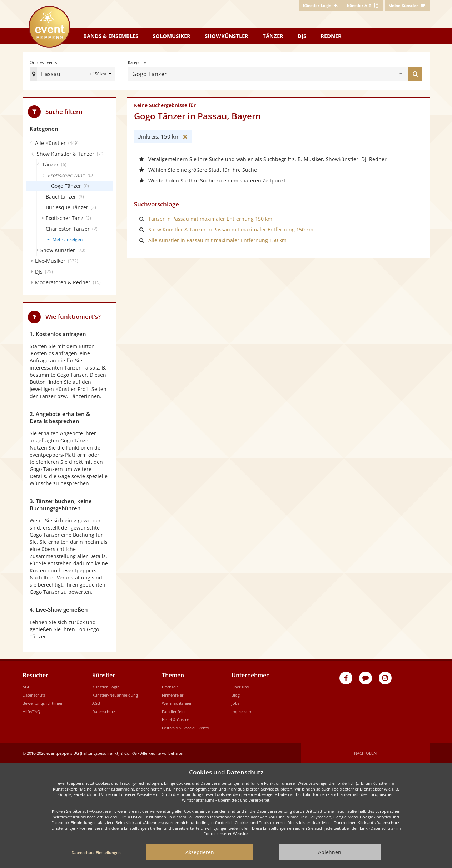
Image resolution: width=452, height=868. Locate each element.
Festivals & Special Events (185, 727)
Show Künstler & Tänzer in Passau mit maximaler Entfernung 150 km (231, 229)
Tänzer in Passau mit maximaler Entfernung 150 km (210, 218)
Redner (331, 36)
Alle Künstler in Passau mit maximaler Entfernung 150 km (217, 239)
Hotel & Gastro (176, 719)
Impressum (242, 710)
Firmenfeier (173, 694)
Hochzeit (170, 686)
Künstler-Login (106, 686)
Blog (236, 694)
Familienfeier (174, 710)
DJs (302, 36)
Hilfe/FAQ (31, 710)
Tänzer (273, 36)
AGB (26, 686)
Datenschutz (34, 694)
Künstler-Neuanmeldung (115, 694)
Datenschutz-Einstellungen (96, 852)
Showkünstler (227, 36)
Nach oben (365, 752)
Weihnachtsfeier (177, 702)
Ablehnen (330, 852)
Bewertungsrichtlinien (43, 702)
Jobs (235, 702)
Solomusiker (172, 36)
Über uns (240, 686)
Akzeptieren (200, 852)
